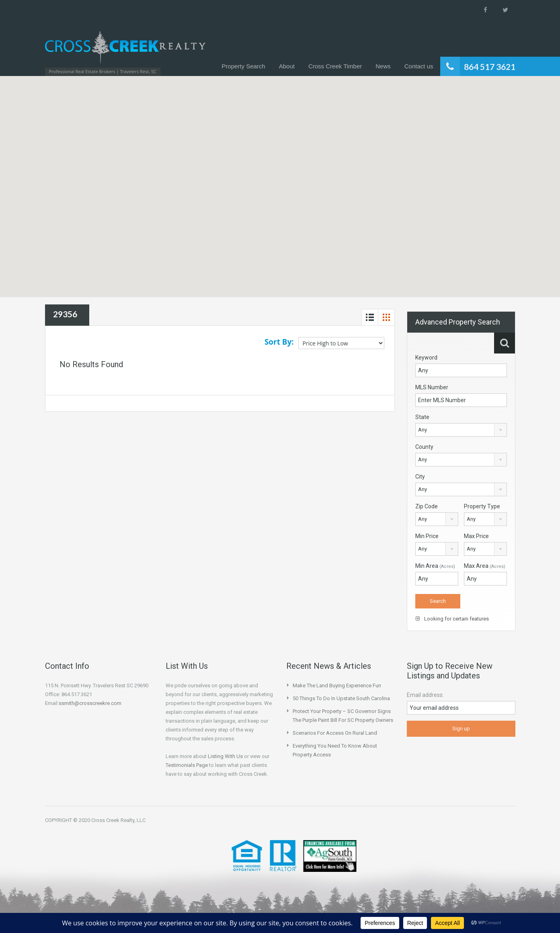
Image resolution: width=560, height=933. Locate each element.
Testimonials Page (187, 765)
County (424, 447)
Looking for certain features (452, 619)
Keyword (426, 358)
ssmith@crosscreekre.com (90, 703)
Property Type (482, 506)
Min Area (435, 566)
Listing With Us (225, 756)
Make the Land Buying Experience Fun (337, 685)
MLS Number (432, 387)
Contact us (419, 66)
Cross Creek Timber (335, 66)
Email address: (425, 695)
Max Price (476, 536)
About (287, 66)
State (422, 417)
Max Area (485, 566)
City (420, 477)
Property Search (243, 66)
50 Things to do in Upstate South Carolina (341, 698)
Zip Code (427, 506)
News (383, 66)
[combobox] (461, 430)
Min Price (427, 536)
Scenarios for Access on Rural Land (335, 733)
